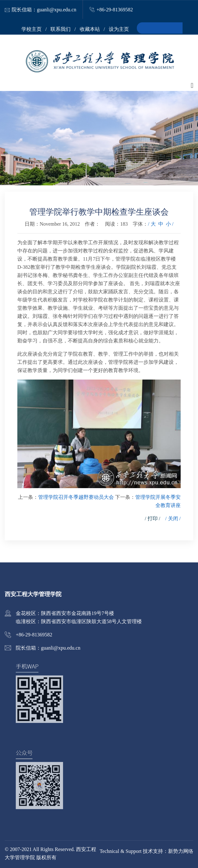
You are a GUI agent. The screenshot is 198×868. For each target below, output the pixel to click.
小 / (170, 224)
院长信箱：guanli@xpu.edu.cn (44, 10)
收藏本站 (90, 29)
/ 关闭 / (173, 519)
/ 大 (152, 224)
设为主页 (119, 29)
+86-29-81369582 (115, 10)
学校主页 (32, 29)
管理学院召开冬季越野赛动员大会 (76, 497)
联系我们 (61, 29)
